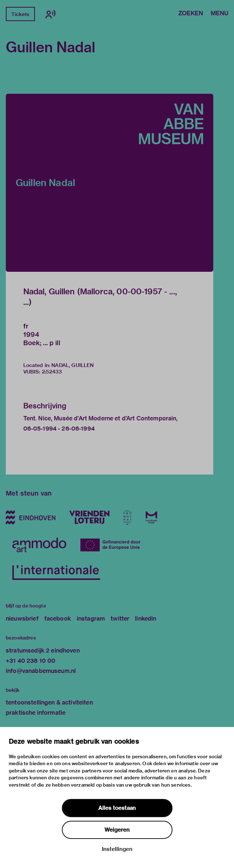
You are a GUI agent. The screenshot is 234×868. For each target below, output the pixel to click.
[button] (110, 183)
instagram (91, 619)
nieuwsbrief (22, 619)
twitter (120, 619)
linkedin (146, 619)
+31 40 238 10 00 (31, 661)
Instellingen (117, 849)
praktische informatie (36, 713)
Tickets (20, 14)
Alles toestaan (117, 808)
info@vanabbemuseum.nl (41, 671)
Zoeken (191, 14)
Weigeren (117, 830)
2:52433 (52, 372)
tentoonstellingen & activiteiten (49, 703)
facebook (58, 619)
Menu (219, 14)
